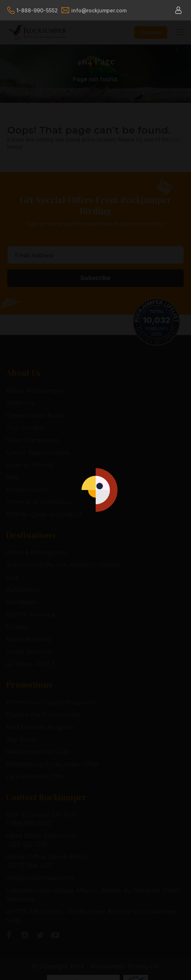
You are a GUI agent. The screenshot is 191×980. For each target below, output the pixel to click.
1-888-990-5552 (33, 10)
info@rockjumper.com (94, 10)
